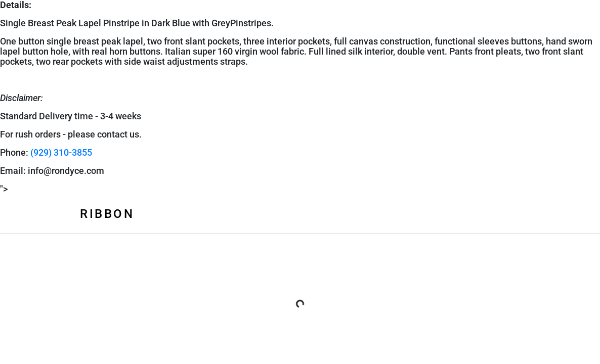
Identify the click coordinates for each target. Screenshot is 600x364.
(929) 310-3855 (61, 152)
